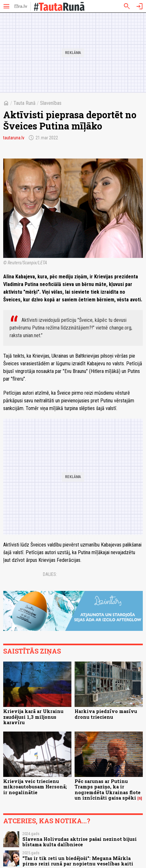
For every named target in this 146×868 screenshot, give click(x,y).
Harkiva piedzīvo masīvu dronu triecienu (106, 714)
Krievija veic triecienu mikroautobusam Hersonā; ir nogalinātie (35, 787)
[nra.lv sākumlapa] (21, 6)
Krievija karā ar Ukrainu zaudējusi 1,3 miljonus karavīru (33, 717)
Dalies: (50, 574)
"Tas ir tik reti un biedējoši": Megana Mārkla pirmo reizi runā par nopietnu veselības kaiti (78, 861)
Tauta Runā (24, 103)
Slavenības (51, 103)
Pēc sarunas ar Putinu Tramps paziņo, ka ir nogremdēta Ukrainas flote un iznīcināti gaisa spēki (108, 790)
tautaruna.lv (14, 138)
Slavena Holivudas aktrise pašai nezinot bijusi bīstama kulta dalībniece (80, 842)
